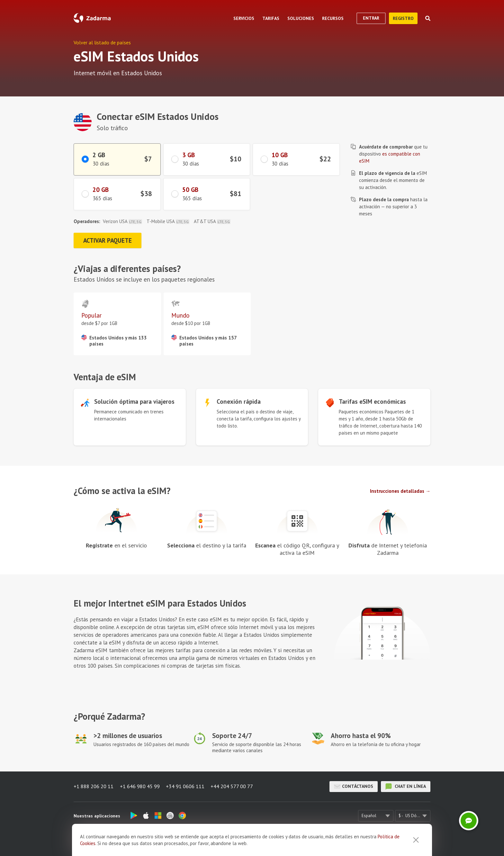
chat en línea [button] (406, 787)
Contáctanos (354, 787)
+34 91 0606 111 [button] (185, 787)
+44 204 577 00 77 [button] (232, 787)
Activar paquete (108, 240)
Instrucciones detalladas (397, 491)
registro (403, 18)
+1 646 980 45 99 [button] (140, 787)
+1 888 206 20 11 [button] (94, 787)
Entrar (371, 18)
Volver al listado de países (102, 42)
